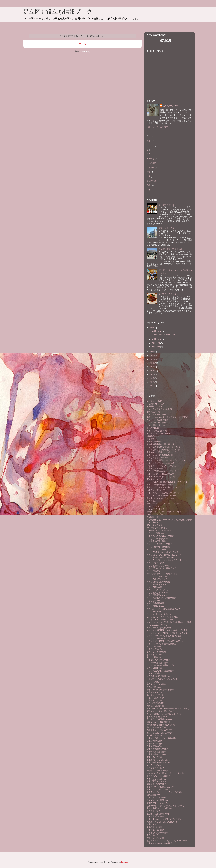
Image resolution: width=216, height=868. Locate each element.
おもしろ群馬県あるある (157, 595)
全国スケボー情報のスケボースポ (161, 452)
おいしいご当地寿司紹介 (157, 539)
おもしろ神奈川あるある (157, 590)
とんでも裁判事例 (154, 646)
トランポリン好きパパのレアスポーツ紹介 (165, 638)
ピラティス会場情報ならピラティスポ (163, 447)
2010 (152, 386)
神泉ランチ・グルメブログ (158, 789)
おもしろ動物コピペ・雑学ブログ (161, 568)
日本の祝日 (151, 824)
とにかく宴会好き (167, 205)
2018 (152, 367)
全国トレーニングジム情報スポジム (162, 487)
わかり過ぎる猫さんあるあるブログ (162, 679)
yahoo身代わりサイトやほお (159, 530)
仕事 (148, 176)
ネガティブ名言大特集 (156, 652)
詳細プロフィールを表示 (157, 127)
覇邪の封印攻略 (153, 428)
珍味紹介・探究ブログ (156, 784)
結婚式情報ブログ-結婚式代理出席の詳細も (165, 806)
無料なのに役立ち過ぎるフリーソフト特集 (165, 773)
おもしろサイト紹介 (155, 563)
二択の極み (151, 501)
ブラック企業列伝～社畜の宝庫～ (161, 671)
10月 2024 (157, 339)
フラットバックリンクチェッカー (161, 495)
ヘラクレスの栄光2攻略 (157, 431)
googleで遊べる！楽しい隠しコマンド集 (164, 512)
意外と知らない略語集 (156, 727)
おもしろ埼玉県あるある (157, 579)
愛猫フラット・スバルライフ (159, 730)
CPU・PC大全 (153, 506)
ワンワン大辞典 (153, 682)
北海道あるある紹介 (155, 700)
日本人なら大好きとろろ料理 (159, 843)
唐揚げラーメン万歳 (155, 838)
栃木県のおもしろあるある (158, 760)
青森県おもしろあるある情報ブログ (162, 822)
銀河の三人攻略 (153, 412)
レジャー (150, 145)
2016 (152, 374)
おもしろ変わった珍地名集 (158, 582)
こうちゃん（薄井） (172, 106)
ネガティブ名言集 (154, 655)
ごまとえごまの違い (155, 830)
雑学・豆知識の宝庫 (155, 816)
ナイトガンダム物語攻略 (157, 420)
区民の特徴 (151, 163)
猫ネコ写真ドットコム (156, 781)
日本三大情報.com (154, 741)
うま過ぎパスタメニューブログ (160, 536)
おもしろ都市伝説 (154, 601)
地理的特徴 (151, 181)
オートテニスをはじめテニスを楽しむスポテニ (167, 482)
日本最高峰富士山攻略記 (157, 754)
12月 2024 (157, 331)
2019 (152, 363)
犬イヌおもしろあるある (157, 779)
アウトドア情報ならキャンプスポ (161, 471)
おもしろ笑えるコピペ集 (157, 593)
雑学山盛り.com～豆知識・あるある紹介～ (165, 819)
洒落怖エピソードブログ (157, 771)
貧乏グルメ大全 (153, 811)
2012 (152, 382)
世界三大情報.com (154, 687)
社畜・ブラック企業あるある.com (161, 787)
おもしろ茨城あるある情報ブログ (161, 598)
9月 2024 (156, 343)
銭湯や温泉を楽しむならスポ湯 (160, 463)
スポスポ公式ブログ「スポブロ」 (161, 477)
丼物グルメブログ (154, 692)
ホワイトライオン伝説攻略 (158, 433)
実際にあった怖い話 (155, 706)
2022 (152, 352)
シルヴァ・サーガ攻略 (156, 415)
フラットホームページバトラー (160, 576)
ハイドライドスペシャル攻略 (159, 409)
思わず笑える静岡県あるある (159, 719)
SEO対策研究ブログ (155, 525)
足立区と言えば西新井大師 (171, 249)
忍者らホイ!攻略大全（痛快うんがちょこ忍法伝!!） (169, 417)
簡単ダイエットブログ (156, 798)
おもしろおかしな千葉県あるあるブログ (164, 555)
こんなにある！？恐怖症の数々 (160, 619)
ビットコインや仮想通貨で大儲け (161, 665)
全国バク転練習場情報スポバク (160, 485)
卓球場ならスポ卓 (154, 479)
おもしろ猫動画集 (154, 587)
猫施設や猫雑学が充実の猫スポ (160, 444)
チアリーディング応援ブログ (159, 628)
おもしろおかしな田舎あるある (160, 557)
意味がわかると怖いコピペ (158, 722)
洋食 (148, 190)
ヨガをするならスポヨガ (157, 458)
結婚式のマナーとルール (157, 803)
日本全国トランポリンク (157, 490)
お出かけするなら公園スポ (158, 468)
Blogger (125, 862)
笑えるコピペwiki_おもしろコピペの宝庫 (164, 792)
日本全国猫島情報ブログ (157, 749)
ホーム (82, 44)
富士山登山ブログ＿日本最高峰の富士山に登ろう (168, 708)
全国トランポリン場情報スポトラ (161, 455)
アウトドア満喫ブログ (156, 533)
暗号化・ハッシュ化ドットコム (160, 498)
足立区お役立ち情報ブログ (58, 12)
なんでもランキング (155, 649)
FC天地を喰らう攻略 (156, 404)
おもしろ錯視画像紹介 (156, 603)
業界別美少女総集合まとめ (158, 762)
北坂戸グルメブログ (155, 698)
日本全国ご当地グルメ (156, 744)
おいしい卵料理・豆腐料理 (158, 547)
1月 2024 (156, 347)
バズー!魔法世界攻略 (156, 425)
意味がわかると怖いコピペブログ (161, 725)
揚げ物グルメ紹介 (154, 735)
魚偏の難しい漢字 (154, 827)
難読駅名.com (153, 436)
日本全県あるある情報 (156, 752)
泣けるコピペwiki (154, 765)
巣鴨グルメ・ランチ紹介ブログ (160, 711)
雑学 (148, 172)
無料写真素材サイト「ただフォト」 (162, 574)
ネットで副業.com (154, 657)
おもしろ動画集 (153, 571)
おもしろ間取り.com (155, 606)
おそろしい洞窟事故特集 (157, 833)
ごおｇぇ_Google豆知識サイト (160, 614)
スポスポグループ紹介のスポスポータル (164, 493)
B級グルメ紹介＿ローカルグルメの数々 (164, 504)
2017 (152, 371)
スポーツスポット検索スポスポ (160, 474)
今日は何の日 (152, 835)
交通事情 (150, 168)
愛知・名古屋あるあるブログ (159, 733)
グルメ (149, 141)
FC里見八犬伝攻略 (155, 406)
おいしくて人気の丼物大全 (158, 549)
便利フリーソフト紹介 (156, 695)
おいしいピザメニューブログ (159, 544)
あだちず (150, 439)
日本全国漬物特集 (154, 746)
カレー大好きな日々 (155, 611)
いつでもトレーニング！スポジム (161, 466)
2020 (152, 359)
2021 (152, 355)
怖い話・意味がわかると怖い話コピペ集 (164, 714)
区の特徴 (150, 159)
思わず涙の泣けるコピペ (157, 717)
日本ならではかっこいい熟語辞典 (161, 738)
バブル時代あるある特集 (157, 663)
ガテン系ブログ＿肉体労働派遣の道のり (164, 609)
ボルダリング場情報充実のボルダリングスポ (166, 460)
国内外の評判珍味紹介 (156, 703)
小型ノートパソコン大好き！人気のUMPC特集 (167, 841)
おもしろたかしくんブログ (158, 566)
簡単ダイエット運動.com (157, 800)
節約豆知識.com (154, 795)
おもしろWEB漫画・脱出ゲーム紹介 (162, 552)
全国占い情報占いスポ (156, 441)
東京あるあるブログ (155, 757)
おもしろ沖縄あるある (156, 584)
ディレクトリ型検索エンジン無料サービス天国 (167, 630)
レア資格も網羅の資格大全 (158, 541)
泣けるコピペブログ (155, 768)
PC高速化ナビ (153, 517)
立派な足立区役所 (167, 228)
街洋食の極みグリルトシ (170, 294)
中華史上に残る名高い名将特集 (160, 690)
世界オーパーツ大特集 (156, 684)
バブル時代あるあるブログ (158, 660)
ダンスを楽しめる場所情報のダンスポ (163, 450)
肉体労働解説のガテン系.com (159, 808)
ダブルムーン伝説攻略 (156, 423)
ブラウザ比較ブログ (155, 668)
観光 (148, 154)
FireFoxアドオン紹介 (156, 509)
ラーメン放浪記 (153, 673)
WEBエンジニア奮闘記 (157, 528)
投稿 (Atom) (85, 51)
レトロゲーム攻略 (154, 401)
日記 (148, 185)
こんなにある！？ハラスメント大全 (162, 617)
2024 (152, 328)
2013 (152, 378)
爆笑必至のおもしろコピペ (158, 776)
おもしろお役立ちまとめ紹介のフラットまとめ (167, 560)
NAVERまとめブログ (156, 514)
